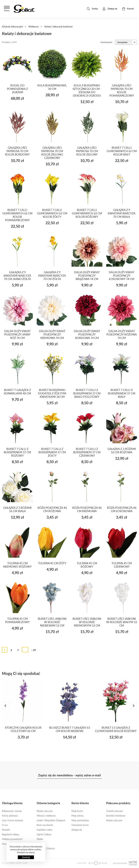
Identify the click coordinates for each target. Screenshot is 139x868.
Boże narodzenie (45, 825)
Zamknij (26, 857)
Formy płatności (10, 816)
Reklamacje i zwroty (12, 811)
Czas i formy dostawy (13, 820)
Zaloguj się (77, 830)
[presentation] (5, 706)
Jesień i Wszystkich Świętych (51, 820)
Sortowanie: (107, 42)
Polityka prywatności (12, 839)
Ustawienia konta (80, 825)
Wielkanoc (34, 27)
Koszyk (128, 9)
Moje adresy (78, 816)
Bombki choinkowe (116, 816)
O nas (5, 825)
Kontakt (6, 830)
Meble (40, 839)
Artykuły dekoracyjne (12, 27)
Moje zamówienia (80, 820)
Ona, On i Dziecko (46, 848)
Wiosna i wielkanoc (46, 816)
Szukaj (92, 9)
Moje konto (77, 811)
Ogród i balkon (44, 834)
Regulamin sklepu (11, 834)
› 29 (34, 650)
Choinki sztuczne (115, 811)
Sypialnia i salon (45, 830)
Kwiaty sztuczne (45, 811)
